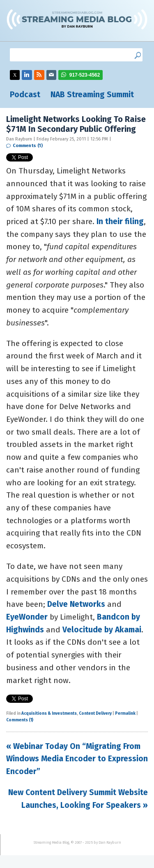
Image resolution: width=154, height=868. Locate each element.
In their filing (120, 221)
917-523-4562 (85, 75)
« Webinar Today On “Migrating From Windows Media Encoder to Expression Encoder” (77, 759)
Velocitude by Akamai (102, 630)
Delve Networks (76, 604)
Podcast (25, 95)
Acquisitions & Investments (49, 714)
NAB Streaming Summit (92, 95)
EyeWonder (27, 617)
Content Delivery (95, 714)
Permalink (125, 714)
